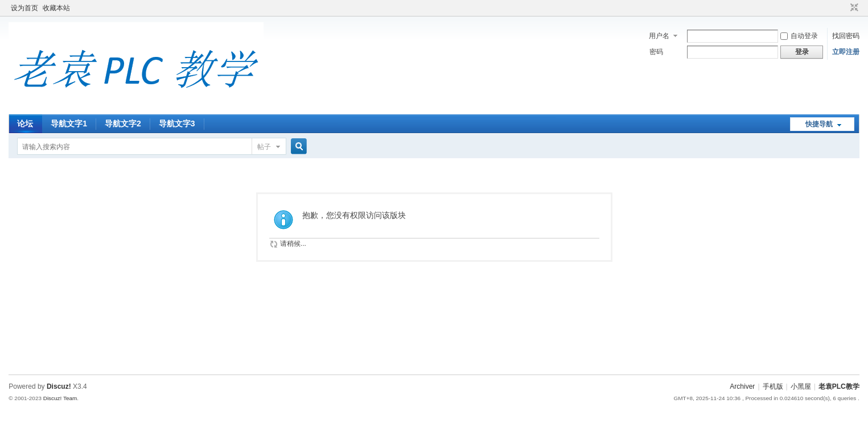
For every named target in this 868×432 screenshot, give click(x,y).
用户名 (659, 36)
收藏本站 (56, 8)
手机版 (773, 386)
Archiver (742, 386)
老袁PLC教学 (839, 386)
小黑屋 (801, 386)
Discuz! (59, 386)
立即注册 (846, 52)
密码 (656, 52)
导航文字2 (123, 124)
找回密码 (846, 36)
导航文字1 (69, 124)
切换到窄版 (853, 8)
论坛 (25, 124)
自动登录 (799, 36)
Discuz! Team (60, 398)
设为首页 (24, 8)
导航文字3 (177, 124)
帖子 (264, 147)
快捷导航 (819, 124)
